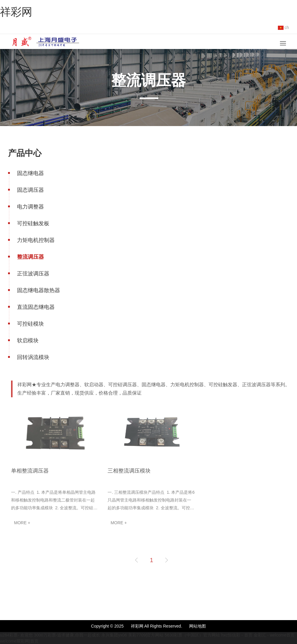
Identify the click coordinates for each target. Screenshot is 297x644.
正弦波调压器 (33, 274)
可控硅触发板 (33, 223)
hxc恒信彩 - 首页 (237, 635)
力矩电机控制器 (36, 240)
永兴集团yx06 (114, 635)
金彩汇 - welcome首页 (274, 635)
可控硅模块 (30, 324)
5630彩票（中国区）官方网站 (192, 635)
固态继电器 (30, 173)
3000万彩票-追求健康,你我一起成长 (67, 635)
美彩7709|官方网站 (146, 635)
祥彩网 (16, 12)
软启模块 (28, 341)
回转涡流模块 (33, 357)
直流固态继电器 (36, 307)
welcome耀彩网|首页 (19, 641)
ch (283, 27)
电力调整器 (30, 207)
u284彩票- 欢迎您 (16, 635)
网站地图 (198, 626)
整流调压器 (30, 257)
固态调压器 (30, 190)
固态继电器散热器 (39, 290)
